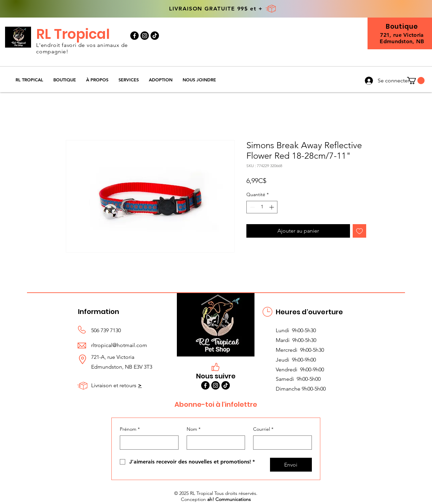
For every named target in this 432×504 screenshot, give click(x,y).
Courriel (263, 429)
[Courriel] (280, 443)
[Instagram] (145, 36)
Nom (194, 429)
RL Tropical (73, 34)
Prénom (130, 429)
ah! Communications (229, 499)
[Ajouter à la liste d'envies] (359, 231)
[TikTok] (155, 36)
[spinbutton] (262, 207)
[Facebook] (134, 36)
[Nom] (214, 443)
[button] (65, 80)
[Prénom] (147, 443)
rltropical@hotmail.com (119, 345)
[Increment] (272, 207)
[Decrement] (252, 207)
